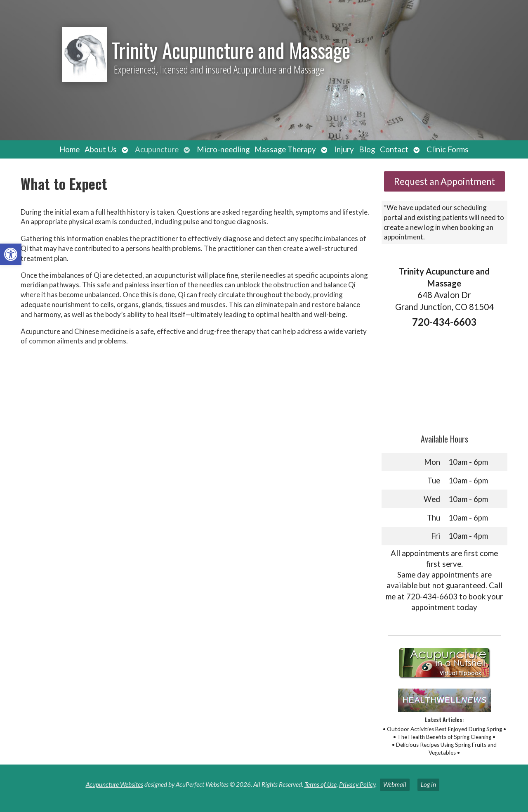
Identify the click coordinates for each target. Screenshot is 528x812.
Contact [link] (394, 149)
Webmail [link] (395, 784)
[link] (11, 254)
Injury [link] (344, 149)
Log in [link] (428, 784)
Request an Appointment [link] (444, 181)
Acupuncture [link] (157, 149)
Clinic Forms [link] (448, 149)
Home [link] (70, 149)
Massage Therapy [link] (285, 149)
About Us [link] (101, 149)
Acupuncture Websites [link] (114, 784)
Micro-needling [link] (223, 149)
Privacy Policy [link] (357, 784)
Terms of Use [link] (321, 784)
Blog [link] (367, 149)
